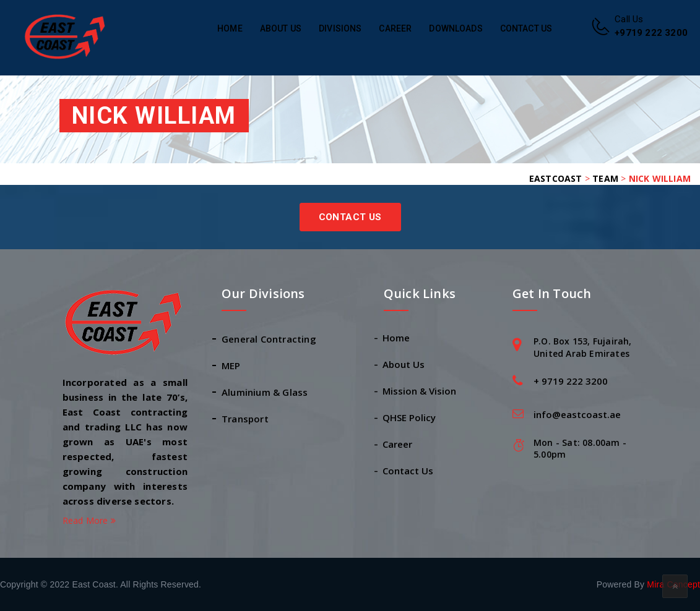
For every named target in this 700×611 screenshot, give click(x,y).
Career (395, 28)
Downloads (456, 28)
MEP (231, 365)
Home (230, 28)
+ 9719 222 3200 (571, 381)
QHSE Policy (410, 417)
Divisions (340, 28)
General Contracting (269, 339)
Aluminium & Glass (265, 392)
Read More (89, 520)
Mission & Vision (420, 391)
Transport (245, 419)
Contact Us (526, 28)
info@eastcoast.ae (577, 414)
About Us (281, 28)
